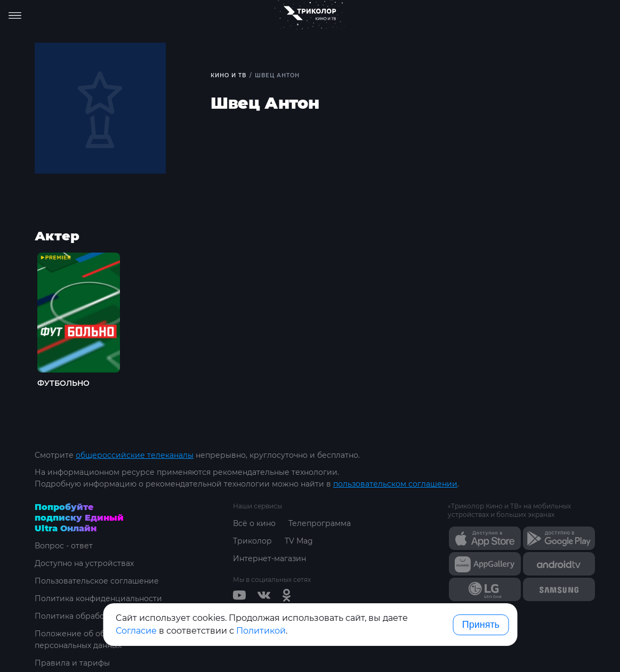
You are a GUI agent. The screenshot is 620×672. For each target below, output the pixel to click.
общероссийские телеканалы (135, 455)
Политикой (261, 631)
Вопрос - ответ (64, 546)
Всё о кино (254, 523)
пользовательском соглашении (395, 484)
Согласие (136, 631)
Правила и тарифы (72, 663)
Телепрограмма (320, 523)
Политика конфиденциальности (98, 598)
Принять (481, 625)
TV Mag (299, 541)
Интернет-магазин (269, 558)
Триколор (252, 541)
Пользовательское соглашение (97, 581)
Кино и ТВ (228, 75)
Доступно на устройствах (84, 563)
